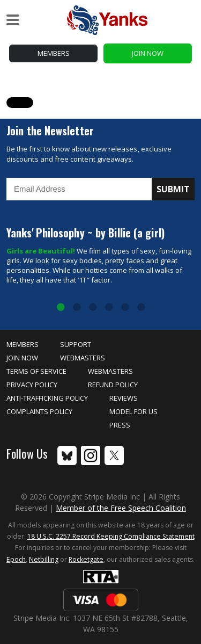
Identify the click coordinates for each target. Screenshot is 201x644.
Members (54, 53)
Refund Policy (113, 385)
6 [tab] (141, 308)
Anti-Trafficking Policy (47, 398)
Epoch (16, 559)
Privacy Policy (32, 385)
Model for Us (133, 411)
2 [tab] (77, 308)
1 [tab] (61, 308)
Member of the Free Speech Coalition (121, 508)
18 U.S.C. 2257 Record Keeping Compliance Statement (111, 536)
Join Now (148, 53)
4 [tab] (109, 308)
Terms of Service (36, 371)
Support (76, 344)
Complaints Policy (39, 411)
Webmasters (83, 358)
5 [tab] (125, 308)
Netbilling (44, 559)
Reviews (124, 398)
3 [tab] (93, 308)
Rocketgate (86, 559)
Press (120, 425)
